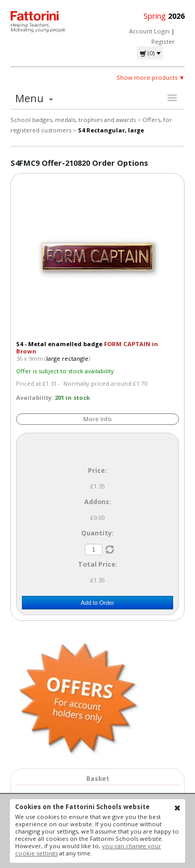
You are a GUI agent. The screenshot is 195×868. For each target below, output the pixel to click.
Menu (34, 98)
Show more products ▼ (151, 77)
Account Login (149, 31)
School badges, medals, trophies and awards (73, 120)
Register (163, 41)
